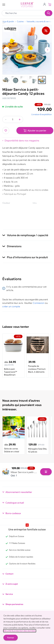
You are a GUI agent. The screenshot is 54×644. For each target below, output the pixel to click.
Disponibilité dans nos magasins (22, 140)
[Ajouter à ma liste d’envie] (6, 130)
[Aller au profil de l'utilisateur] (44, 4)
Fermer (11, 638)
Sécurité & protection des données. (20, 631)
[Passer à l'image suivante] (48, 50)
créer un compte (11, 306)
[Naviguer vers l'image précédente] (6, 50)
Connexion (39, 303)
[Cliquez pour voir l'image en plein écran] (27, 50)
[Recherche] (49, 13)
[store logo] (27, 5)
